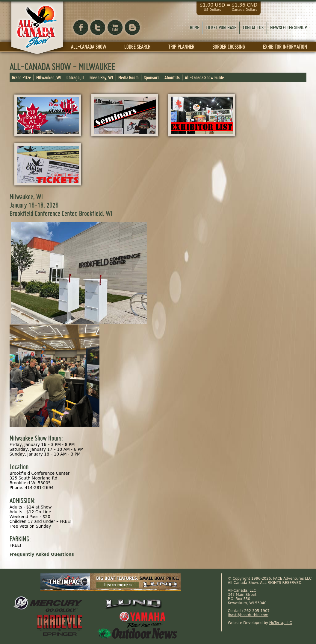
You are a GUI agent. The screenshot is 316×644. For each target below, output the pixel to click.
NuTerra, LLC (281, 623)
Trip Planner (181, 47)
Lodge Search (137, 47)
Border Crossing (229, 47)
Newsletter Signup (288, 28)
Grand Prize (22, 77)
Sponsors (152, 77)
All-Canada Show (89, 47)
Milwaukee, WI (49, 77)
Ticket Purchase (221, 28)
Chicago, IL (75, 77)
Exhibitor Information (285, 47)
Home (195, 28)
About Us (172, 77)
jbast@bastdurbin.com (248, 615)
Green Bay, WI (101, 77)
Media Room (128, 77)
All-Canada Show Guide (204, 77)
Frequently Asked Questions (42, 554)
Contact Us (253, 28)
